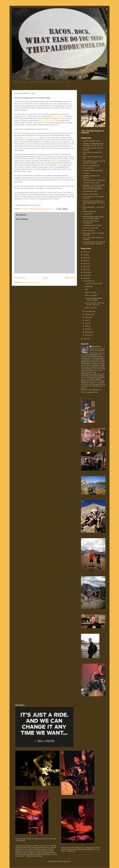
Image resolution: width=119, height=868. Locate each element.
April (87, 326)
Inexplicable (89, 286)
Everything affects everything (93, 171)
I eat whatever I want (90, 191)
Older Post (70, 278)
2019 (85, 255)
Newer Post (20, 278)
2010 (85, 339)
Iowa (86, 289)
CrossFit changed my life (91, 141)
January (88, 335)
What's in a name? (91, 295)
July (87, 320)
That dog (86, 173)
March (88, 329)
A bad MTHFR (88, 214)
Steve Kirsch (97, 346)
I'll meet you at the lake (91, 228)
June (87, 323)
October (88, 314)
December (89, 281)
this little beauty (58, 116)
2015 (85, 267)
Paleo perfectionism (89, 211)
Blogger (68, 861)
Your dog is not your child (93, 284)
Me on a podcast (88, 231)
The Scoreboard (88, 168)
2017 (85, 261)
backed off (55, 161)
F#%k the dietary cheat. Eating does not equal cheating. (93, 217)
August (88, 317)
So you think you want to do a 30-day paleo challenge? (94, 162)
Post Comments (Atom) (31, 282)
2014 (85, 269)
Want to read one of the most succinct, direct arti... (94, 304)
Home (45, 278)
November (89, 311)
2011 (85, 278)
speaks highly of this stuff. (47, 121)
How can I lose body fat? (91, 165)
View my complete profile (89, 392)
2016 (85, 264)
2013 (85, 272)
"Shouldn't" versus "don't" (91, 183)
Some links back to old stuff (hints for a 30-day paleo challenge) (94, 243)
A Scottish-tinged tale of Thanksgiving (91, 222)
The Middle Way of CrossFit (92, 225)
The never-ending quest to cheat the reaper (94, 299)
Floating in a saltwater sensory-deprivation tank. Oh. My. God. (93, 144)
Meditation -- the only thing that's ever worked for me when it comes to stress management (94, 187)
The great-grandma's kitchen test (94, 180)
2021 (85, 252)
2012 (85, 275)
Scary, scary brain (91, 308)
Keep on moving (90, 292)
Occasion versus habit (90, 194)
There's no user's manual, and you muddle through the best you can (94, 203)
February (88, 332)
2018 (85, 258)
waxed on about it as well (31, 138)
